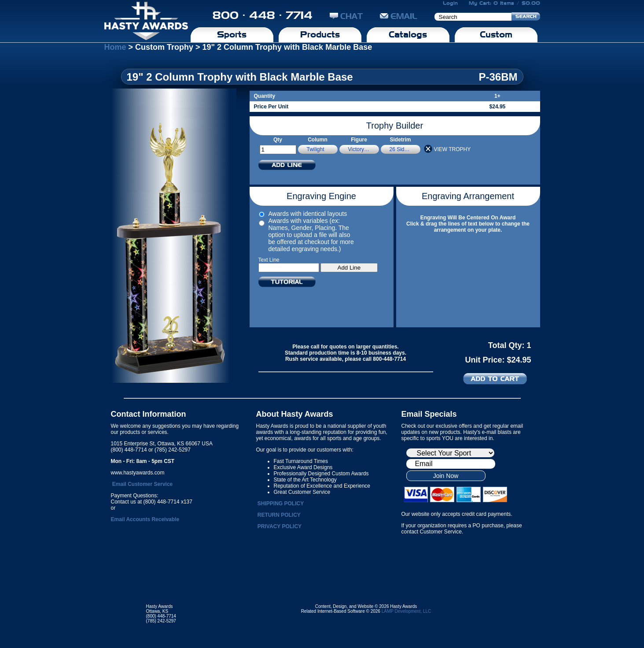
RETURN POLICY (279, 515)
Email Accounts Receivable (145, 519)
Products (320, 34)
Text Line (269, 260)
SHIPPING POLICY (281, 504)
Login (450, 3)
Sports (232, 34)
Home (115, 47)
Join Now (446, 476)
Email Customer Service (142, 484)
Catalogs (408, 34)
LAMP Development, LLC (407, 611)
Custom (496, 34)
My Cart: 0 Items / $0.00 (504, 3)
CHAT (346, 16)
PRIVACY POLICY (280, 526)
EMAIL (399, 16)
